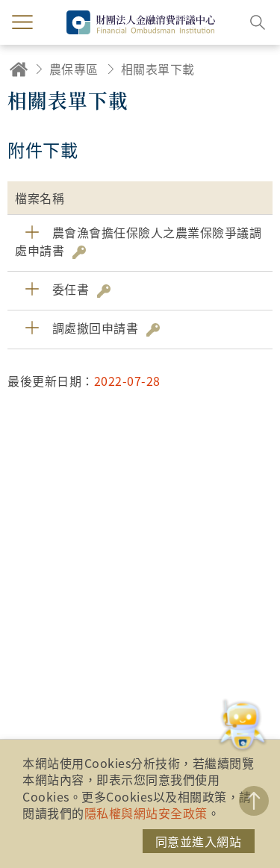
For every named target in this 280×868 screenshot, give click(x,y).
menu (22, 22)
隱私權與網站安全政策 (146, 813)
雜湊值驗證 (79, 252)
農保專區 (74, 69)
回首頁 (19, 69)
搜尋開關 (258, 22)
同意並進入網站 (199, 841)
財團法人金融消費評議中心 (140, 22)
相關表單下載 (158, 69)
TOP (254, 801)
